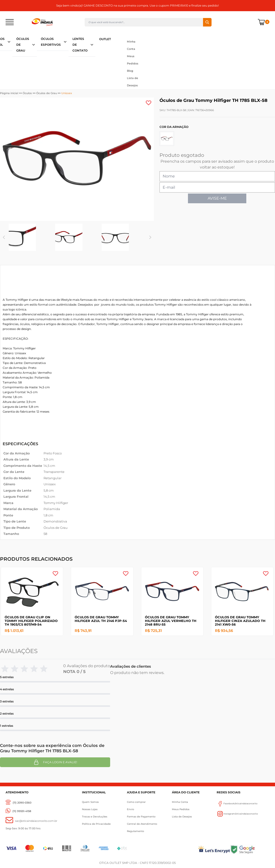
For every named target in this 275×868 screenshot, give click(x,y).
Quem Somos (90, 802)
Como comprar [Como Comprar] (136, 802)
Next (150, 237)
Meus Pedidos (133, 60)
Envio (130, 809)
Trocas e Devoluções (95, 817)
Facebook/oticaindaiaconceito (237, 804)
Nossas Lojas (90, 809)
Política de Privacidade (96, 824)
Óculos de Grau (47, 93)
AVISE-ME (217, 198)
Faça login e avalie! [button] (55, 762)
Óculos (27, 93)
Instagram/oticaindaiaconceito (237, 814)
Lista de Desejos (133, 82)
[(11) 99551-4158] (18, 811)
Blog (130, 71)
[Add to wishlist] (149, 103)
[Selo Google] (250, 849)
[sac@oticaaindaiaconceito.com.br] (31, 821)
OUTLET (105, 39)
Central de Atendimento (142, 824)
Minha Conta (131, 45)
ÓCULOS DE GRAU (23, 45)
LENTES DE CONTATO (80, 45)
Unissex (67, 93)
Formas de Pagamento (141, 817)
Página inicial (9, 93)
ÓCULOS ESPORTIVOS (51, 42)
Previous (4, 237)
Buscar (207, 22)
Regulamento (135, 831)
